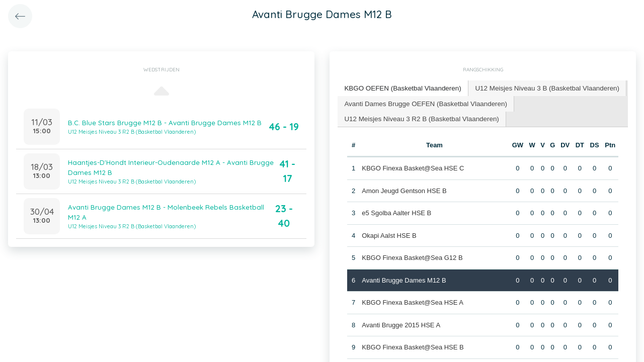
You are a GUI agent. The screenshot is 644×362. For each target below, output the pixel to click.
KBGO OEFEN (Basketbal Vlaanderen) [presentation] (401, 88)
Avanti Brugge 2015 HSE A (401, 324)
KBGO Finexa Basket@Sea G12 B (412, 256)
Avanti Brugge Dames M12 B (404, 279)
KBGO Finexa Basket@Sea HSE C (413, 167)
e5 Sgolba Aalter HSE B (396, 211)
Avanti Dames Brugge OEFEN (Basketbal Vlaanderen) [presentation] (423, 102)
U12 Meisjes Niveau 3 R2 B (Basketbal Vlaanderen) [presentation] (419, 117)
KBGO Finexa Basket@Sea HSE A (413, 301)
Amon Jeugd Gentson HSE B (404, 189)
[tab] (401, 88)
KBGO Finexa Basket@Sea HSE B (413, 346)
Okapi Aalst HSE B (389, 234)
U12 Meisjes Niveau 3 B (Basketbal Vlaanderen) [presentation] (541, 88)
